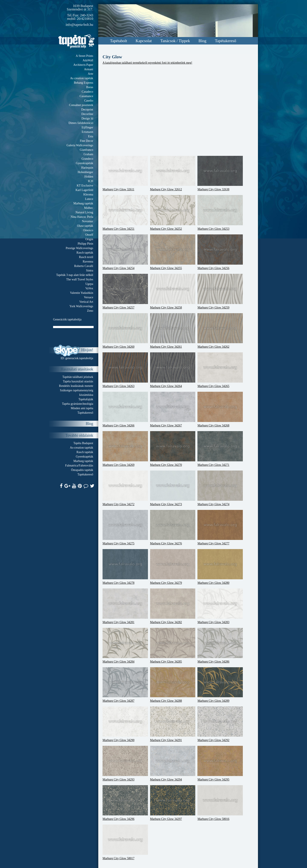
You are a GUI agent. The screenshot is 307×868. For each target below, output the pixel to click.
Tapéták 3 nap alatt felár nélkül (75, 275)
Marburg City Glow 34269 (125, 449)
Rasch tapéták (85, 253)
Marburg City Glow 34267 (173, 409)
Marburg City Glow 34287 (125, 685)
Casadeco (87, 92)
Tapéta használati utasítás (78, 381)
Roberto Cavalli (84, 266)
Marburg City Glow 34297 (173, 803)
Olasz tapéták (85, 226)
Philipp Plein (85, 244)
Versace (88, 297)
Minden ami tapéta (82, 408)
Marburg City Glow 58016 (220, 803)
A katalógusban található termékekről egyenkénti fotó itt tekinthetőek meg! (147, 63)
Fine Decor (86, 141)
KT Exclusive (85, 186)
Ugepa (89, 284)
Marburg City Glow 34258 (173, 291)
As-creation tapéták (82, 448)
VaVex (89, 288)
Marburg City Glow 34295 (220, 763)
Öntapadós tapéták (82, 470)
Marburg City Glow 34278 (125, 567)
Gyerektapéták (84, 163)
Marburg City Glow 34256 (220, 252)
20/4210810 (85, 19)
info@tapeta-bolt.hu (79, 25)
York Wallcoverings (81, 306)
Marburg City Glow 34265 (220, 370)
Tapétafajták (86, 399)
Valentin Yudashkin (82, 293)
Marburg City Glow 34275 (125, 528)
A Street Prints (84, 56)
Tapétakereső (226, 41)
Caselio (89, 101)
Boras (90, 87)
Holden (89, 177)
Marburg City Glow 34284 (125, 646)
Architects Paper (83, 65)
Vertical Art (86, 302)
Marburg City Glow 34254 (125, 252)
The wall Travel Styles (80, 279)
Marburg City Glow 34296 (125, 803)
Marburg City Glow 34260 (125, 331)
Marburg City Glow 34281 (125, 606)
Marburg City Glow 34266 (125, 409)
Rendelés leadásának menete (76, 386)
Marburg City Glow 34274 (220, 488)
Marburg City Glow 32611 (125, 174)
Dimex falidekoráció (81, 123)
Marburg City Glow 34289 (220, 685)
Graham (88, 154)
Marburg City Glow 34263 (125, 370)
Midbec (89, 208)
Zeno (90, 311)
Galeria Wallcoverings (80, 145)
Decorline (87, 114)
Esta (91, 136)
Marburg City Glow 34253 (220, 213)
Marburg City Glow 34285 (173, 646)
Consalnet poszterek (81, 105)
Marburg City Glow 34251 (125, 213)
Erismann (87, 132)
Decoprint (87, 110)
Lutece (89, 199)
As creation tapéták (82, 78)
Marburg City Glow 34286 (220, 646)
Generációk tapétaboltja (67, 319)
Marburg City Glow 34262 (220, 331)
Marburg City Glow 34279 (173, 567)
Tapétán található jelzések (78, 377)
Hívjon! (87, 350)
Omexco (88, 230)
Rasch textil (86, 257)
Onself (89, 235)
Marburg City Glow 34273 (173, 488)
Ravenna (88, 262)
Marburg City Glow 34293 (125, 763)
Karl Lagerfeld (84, 190)
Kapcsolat (144, 41)
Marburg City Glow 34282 (173, 606)
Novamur (88, 221)
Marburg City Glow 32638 (220, 174)
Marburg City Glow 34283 (220, 606)
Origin (89, 239)
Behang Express (83, 83)
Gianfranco (86, 150)
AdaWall (88, 60)
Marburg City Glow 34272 (125, 488)
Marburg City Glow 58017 (125, 842)
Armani (89, 69)
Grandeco (87, 159)
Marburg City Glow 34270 (173, 449)
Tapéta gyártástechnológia (78, 404)
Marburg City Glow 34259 (220, 291)
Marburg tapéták (83, 203)
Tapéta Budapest (83, 443)
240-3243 (87, 15)
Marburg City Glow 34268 (220, 409)
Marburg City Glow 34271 (220, 449)
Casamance (86, 96)
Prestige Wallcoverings (79, 248)
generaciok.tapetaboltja (79, 358)
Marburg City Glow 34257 (125, 291)
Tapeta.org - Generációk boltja (77, 41)
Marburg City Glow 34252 (173, 213)
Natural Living (84, 212)
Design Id (87, 118)
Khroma (88, 194)
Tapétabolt (119, 41)
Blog (202, 41)
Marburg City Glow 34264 (173, 370)
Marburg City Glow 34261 (173, 331)
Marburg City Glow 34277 (220, 528)
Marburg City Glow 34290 (125, 724)
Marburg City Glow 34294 (173, 763)
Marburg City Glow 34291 (173, 724)
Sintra (90, 270)
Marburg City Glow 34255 (173, 252)
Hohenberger (85, 172)
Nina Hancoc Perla (82, 217)
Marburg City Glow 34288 (173, 685)
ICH (91, 181)
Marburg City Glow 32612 (173, 174)
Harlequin (87, 168)
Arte (91, 74)
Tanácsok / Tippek (175, 41)
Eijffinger (87, 127)
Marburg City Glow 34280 (220, 567)
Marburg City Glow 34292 (220, 724)
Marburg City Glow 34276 (173, 528)
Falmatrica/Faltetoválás (79, 466)
